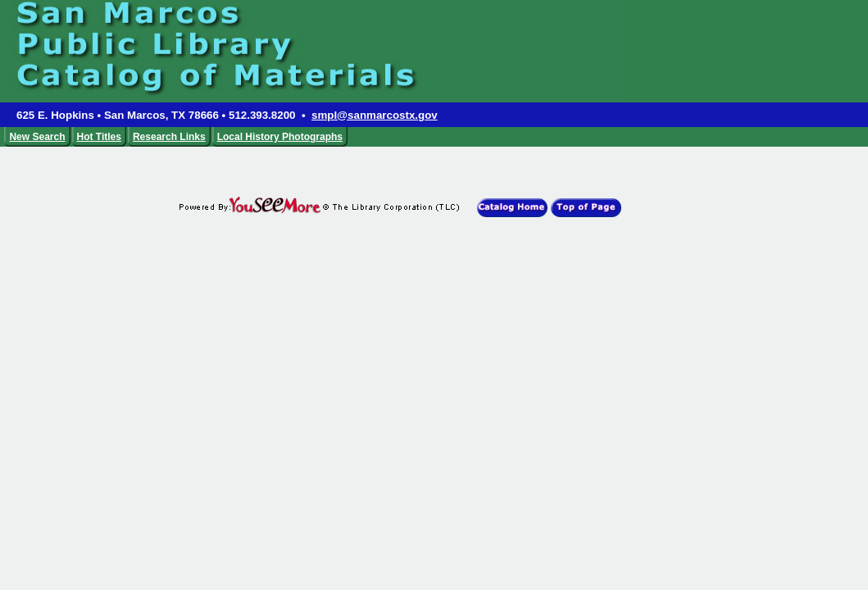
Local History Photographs (280, 137)
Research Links (169, 137)
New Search (37, 137)
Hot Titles (99, 137)
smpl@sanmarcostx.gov (375, 115)
